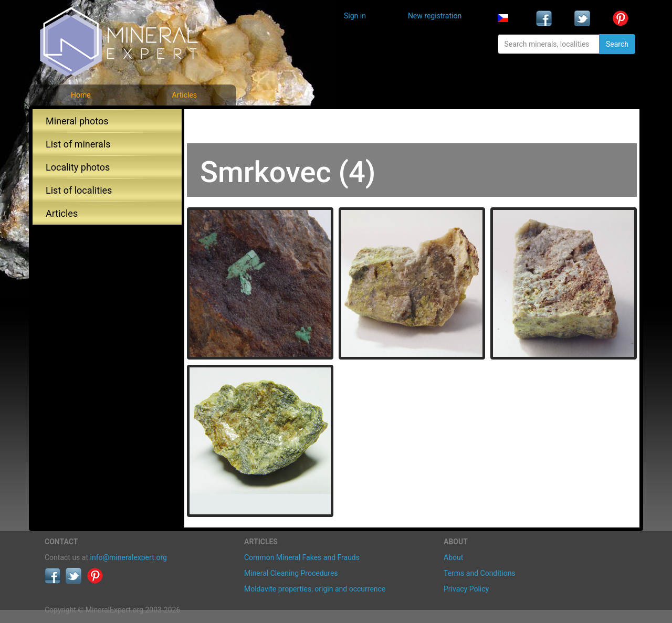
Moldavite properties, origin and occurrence (315, 589)
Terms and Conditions (480, 573)
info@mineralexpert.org (129, 557)
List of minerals (78, 144)
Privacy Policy (466, 589)
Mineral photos (77, 121)
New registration (435, 16)
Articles (184, 95)
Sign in (355, 16)
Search (617, 44)
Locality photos (78, 167)
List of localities (79, 190)
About (453, 557)
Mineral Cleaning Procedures (291, 573)
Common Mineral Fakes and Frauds (302, 557)
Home (81, 95)
